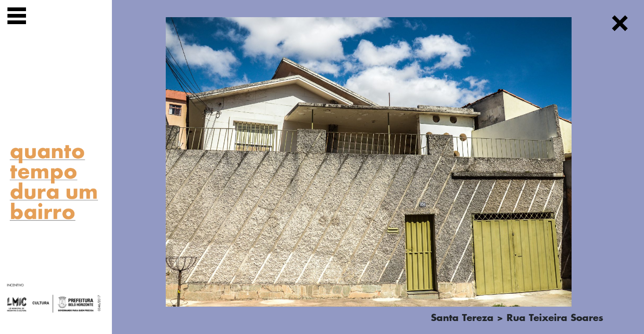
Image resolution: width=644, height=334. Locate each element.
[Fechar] (620, 25)
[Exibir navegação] (17, 17)
